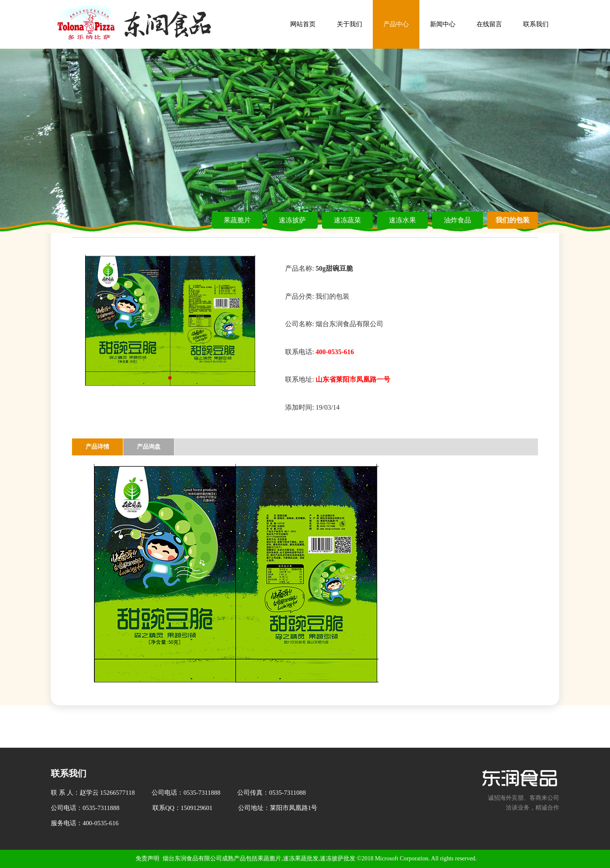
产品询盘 (149, 447)
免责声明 (147, 858)
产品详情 (97, 447)
